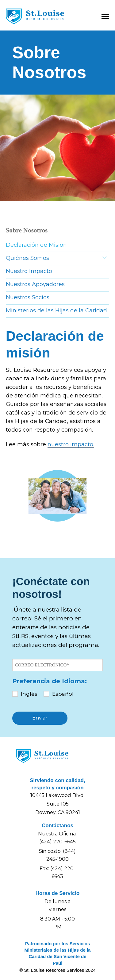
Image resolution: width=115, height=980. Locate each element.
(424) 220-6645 (57, 842)
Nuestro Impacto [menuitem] (29, 271)
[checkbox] (57, 694)
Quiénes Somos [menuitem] (27, 258)
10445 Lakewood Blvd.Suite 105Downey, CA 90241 (57, 804)
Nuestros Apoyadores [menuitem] (35, 284)
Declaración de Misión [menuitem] (36, 245)
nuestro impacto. (71, 444)
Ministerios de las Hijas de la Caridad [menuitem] (56, 311)
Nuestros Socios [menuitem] (28, 297)
